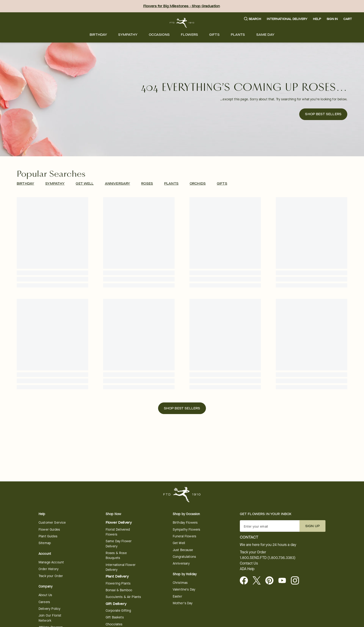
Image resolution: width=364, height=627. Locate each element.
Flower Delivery (119, 523)
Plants (238, 35)
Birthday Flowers (185, 523)
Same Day (265, 35)
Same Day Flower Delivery (119, 544)
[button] (253, 19)
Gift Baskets (115, 617)
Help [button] (317, 19)
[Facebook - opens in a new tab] (246, 581)
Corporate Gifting (118, 611)
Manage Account (51, 562)
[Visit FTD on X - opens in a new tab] (258, 581)
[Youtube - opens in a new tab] (284, 581)
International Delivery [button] (287, 19)
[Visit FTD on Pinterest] (271, 581)
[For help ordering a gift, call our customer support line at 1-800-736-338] (182, 23)
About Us (45, 595)
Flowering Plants (118, 583)
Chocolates (114, 624)
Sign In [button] (332, 19)
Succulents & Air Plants (123, 597)
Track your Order (51, 576)
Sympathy (128, 35)
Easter (177, 596)
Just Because (183, 550)
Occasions (159, 35)
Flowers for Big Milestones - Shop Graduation (182, 6)
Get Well (179, 543)
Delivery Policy (49, 609)
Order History (49, 569)
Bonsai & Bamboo (119, 590)
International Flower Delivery (121, 567)
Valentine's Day (184, 589)
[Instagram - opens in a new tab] (297, 581)
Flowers (189, 35)
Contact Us (249, 563)
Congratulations (184, 557)
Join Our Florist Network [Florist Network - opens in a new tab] (50, 618)
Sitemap (45, 543)
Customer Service (52, 523)
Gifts (214, 35)
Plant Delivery (117, 576)
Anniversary (181, 563)
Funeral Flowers (184, 536)
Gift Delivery (116, 604)
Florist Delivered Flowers (118, 532)
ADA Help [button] (247, 569)
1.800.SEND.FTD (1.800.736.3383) (268, 558)
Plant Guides (48, 536)
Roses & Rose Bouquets (116, 555)
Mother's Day (183, 603)
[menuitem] (98, 35)
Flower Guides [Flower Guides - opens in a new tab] (49, 530)
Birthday (98, 35)
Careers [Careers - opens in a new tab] (44, 602)
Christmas (180, 583)
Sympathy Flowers (186, 530)
